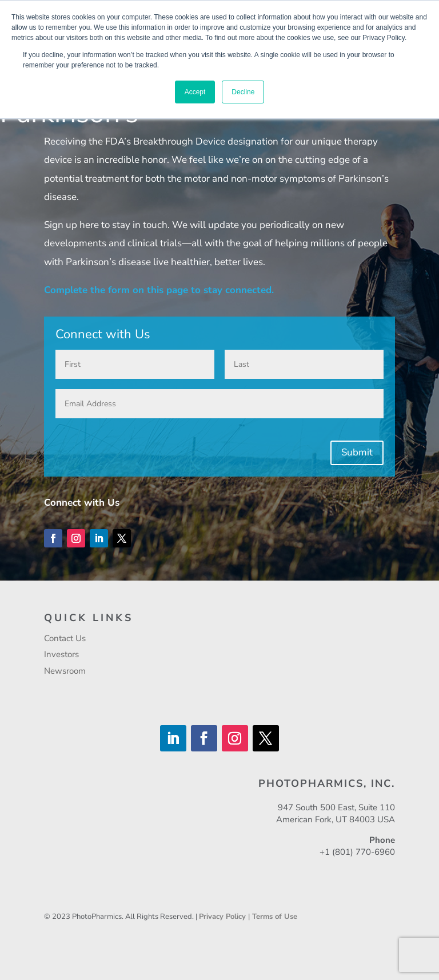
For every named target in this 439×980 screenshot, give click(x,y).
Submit (357, 452)
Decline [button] (243, 92)
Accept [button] (195, 92)
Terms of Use (275, 917)
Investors (61, 654)
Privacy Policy (224, 917)
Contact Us (65, 638)
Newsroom (65, 671)
